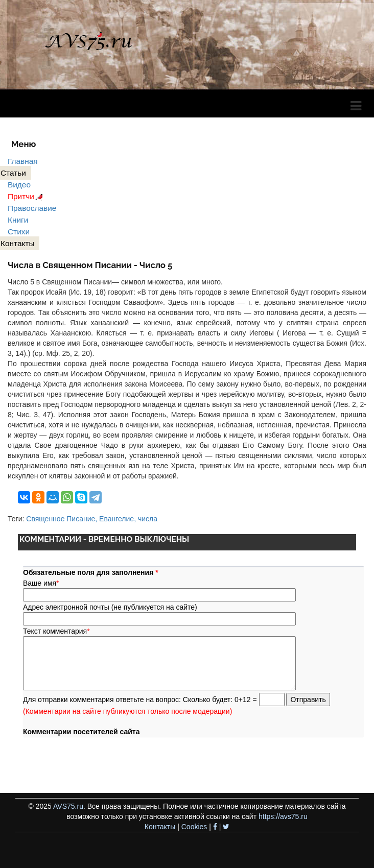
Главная (23, 161)
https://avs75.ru (283, 816)
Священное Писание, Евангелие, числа (92, 519)
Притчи (27, 196)
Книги (18, 220)
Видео (19, 185)
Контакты (160, 827)
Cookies (194, 827)
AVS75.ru (68, 806)
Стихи (19, 232)
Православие (32, 208)
